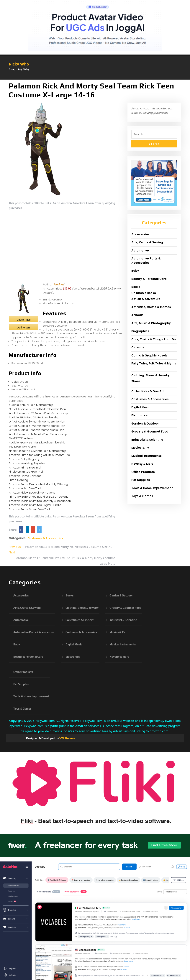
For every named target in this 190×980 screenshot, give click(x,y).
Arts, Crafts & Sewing (147, 242)
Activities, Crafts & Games (151, 307)
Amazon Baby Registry (24, 459)
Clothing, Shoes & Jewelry (150, 375)
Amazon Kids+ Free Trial (25, 488)
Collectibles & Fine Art (148, 391)
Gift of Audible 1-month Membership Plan (36, 430)
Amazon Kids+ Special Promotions (32, 493)
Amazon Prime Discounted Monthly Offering (38, 484)
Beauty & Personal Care (149, 279)
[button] (95, 78)
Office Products (143, 472)
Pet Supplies (141, 480)
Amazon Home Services (25, 476)
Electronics (140, 415)
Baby (135, 271)
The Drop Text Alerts (22, 447)
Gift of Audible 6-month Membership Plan (37, 426)
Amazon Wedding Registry (27, 463)
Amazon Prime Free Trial (25, 467)
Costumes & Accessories (45, 538)
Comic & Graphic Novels (149, 355)
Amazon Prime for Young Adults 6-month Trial (40, 455)
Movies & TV (140, 448)
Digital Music (141, 407)
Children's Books (144, 293)
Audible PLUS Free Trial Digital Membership (37, 442)
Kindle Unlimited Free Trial (26, 472)
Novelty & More (142, 464)
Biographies (140, 331)
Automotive (140, 250)
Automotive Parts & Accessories (146, 261)
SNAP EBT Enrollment (22, 438)
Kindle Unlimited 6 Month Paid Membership (37, 451)
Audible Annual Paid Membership (31, 405)
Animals (137, 315)
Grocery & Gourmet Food (150, 431)
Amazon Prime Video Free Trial (29, 509)
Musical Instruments (146, 456)
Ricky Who (19, 64)
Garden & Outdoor (145, 424)
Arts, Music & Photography (151, 323)
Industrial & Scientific (147, 440)
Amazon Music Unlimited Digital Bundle (35, 505)
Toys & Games (142, 496)
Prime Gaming (18, 480)
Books (136, 287)
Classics (138, 347)
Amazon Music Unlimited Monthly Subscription (40, 501)
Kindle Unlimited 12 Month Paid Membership (38, 434)
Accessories (140, 234)
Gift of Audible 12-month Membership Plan (37, 409)
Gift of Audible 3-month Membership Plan (37, 421)
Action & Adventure (146, 299)
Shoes (136, 381)
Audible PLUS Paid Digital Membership (34, 417)
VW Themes (67, 738)
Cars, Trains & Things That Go (154, 339)
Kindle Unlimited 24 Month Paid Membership (38, 413)
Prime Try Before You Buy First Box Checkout (38, 497)
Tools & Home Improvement (152, 488)
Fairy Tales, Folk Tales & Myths (154, 363)
